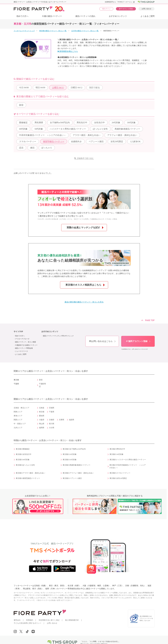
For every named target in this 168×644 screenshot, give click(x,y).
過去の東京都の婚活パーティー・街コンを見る (84, 302)
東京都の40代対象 (23, 460)
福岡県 (42, 428)
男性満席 (39, 123)
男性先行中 (82, 123)
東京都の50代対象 (70, 460)
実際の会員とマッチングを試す (83, 228)
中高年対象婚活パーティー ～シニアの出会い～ (42, 135)
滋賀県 (72, 420)
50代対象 (39, 129)
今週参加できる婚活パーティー (26, 345)
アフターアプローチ (22, 339)
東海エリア (18, 416)
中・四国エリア (20, 424)
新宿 (21, 105)
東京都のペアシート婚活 (72, 478)
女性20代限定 (117, 141)
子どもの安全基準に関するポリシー (27, 623)
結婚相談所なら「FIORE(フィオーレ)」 (120, 2)
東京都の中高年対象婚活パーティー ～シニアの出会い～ (128, 466)
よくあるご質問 (147, 16)
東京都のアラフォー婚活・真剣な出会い (78, 473)
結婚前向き (76, 141)
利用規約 (30, 620)
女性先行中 (99, 123)
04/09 (40, 88)
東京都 (42, 412)
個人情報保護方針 (72, 620)
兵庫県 (62, 420)
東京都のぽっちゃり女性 (25, 465)
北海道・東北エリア (21, 408)
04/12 (76, 88)
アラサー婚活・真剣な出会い (87, 135)
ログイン (106, 9)
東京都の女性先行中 (24, 454)
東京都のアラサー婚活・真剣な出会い (30, 473)
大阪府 (42, 420)
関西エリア (18, 420)
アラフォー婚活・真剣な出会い (122, 135)
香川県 (52, 424)
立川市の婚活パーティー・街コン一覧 (85, 31)
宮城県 (52, 408)
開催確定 (23, 123)
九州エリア (18, 428)
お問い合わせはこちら (101, 341)
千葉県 (52, 412)
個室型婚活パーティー (54, 141)
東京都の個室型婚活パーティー (28, 478)
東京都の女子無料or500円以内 (74, 449)
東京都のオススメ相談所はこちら (83, 285)
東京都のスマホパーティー (120, 473)
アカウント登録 (126, 9)
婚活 (32, 148)
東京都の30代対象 (116, 454)
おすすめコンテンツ (118, 16)
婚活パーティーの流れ (85, 16)
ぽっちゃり (47, 148)
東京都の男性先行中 (117, 449)
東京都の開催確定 (23, 449)
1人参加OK (135, 141)
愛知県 (42, 416)
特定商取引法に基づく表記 (49, 620)
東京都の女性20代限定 (118, 478)
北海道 (42, 408)
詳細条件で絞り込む (85, 158)
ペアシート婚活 (96, 141)
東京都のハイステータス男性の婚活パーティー (128, 460)
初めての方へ (22, 16)
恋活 (21, 148)
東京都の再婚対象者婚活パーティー (76, 465)
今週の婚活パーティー (52, 16)
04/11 (58, 88)
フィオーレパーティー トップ (24, 31)
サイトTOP (18, 332)
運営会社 (17, 620)
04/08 (24, 88)
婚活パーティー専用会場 (24, 348)
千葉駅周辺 (42, 385)
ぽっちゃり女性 (100, 129)
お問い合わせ (146, 9)
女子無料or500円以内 (60, 123)
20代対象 (116, 123)
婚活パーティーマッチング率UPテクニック (58, 336)
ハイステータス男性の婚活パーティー (68, 129)
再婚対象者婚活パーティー (127, 129)
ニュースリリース (22, 351)
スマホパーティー (28, 141)
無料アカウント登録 (137, 341)
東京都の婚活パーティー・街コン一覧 (53, 31)
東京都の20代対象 (70, 454)
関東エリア (18, 412)
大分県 (52, 428)
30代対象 (131, 123)
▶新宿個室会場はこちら (68, 51)
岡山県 (42, 424)
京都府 (52, 420)
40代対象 (23, 129)
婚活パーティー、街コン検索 (25, 342)
